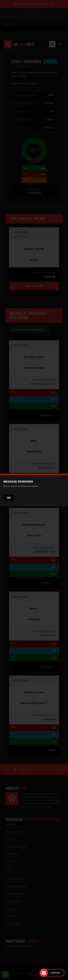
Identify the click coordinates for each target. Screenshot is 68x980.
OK (9, 498)
